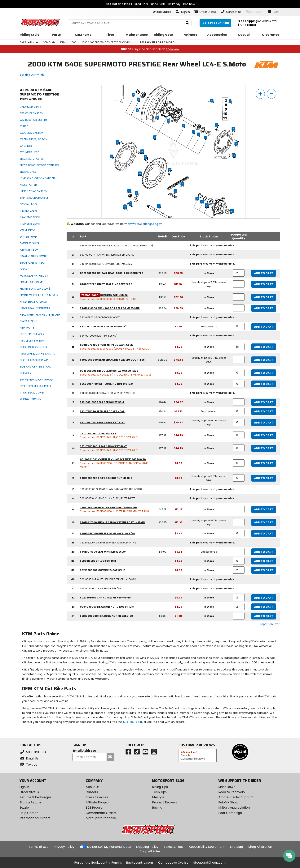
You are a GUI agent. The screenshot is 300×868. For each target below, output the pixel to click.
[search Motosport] (130, 23)
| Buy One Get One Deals (150, 49)
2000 (73, 42)
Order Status (29, 792)
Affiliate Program (99, 802)
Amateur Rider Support (236, 797)
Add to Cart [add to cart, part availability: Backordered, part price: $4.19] (264, 327)
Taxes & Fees (174, 847)
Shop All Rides (150, 851)
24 (176, 191)
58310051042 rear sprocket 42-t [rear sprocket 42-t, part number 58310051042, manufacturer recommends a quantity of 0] (102, 422)
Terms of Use (38, 847)
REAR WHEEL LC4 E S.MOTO (157, 42)
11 (137, 110)
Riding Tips (160, 787)
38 (212, 100)
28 (207, 205)
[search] (187, 23)
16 (236, 144)
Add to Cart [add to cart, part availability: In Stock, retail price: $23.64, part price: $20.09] (264, 308)
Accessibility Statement (207, 847)
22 (142, 151)
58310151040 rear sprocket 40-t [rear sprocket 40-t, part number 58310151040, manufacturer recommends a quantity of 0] (102, 411)
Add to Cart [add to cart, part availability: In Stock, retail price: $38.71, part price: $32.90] (264, 297)
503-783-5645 (133, 722)
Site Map (236, 847)
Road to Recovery (232, 792)
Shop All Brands (260, 847)
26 (197, 198)
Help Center (29, 813)
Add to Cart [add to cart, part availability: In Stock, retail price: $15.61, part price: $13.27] (264, 509)
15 (233, 129)
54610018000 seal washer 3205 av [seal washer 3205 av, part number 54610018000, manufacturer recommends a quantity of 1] (103, 552)
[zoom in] (260, 94)
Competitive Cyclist (173, 863)
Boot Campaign (230, 813)
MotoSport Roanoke (101, 818)
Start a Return (30, 802)
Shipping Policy (147, 847)
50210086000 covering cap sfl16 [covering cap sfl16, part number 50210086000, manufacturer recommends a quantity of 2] (103, 570)
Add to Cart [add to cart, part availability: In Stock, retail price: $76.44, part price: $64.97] (264, 402)
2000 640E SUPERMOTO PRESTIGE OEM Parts (108, 42)
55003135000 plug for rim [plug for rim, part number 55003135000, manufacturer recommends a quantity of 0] (98, 561)
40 (159, 206)
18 (234, 155)
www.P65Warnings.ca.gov (145, 224)
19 (112, 156)
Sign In (24, 787)
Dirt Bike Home (29, 42)
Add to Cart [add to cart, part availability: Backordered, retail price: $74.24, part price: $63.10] (264, 411)
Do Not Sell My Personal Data (109, 847)
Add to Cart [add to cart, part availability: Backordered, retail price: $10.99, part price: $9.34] (264, 552)
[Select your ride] (215, 23)
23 (182, 184)
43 (125, 207)
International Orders (35, 818)
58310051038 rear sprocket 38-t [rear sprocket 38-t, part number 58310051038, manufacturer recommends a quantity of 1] (102, 402)
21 (117, 142)
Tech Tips (159, 792)
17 (217, 125)
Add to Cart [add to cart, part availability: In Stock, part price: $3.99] (264, 373)
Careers (92, 792)
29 (202, 202)
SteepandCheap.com (209, 863)
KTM (63, 42)
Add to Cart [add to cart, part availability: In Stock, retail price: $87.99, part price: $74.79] (264, 435)
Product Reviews (165, 802)
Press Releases (97, 797)
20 (140, 173)
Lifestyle (158, 797)
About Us (93, 787)
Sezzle (24, 808)
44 (129, 191)
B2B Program (96, 808)
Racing (157, 808)
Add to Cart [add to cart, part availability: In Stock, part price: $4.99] (264, 598)
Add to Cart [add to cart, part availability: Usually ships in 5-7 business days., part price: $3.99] (264, 478)
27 (232, 211)
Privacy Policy (64, 847)
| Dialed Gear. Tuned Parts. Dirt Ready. (150, 4)
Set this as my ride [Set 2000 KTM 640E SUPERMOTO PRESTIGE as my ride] (32, 75)
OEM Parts (49, 42)
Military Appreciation (234, 808)
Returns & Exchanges (35, 797)
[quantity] (239, 273)
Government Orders (101, 813)
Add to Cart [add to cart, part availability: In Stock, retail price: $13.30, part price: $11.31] (264, 616)
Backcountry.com (139, 863)
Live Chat (254, 12)
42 (130, 204)
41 (137, 193)
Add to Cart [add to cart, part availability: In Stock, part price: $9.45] (264, 534)
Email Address (84, 751)
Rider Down (227, 787)
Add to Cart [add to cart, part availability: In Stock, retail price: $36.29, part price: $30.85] (264, 273)
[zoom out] (271, 94)
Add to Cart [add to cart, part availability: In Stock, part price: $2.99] (264, 347)
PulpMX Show (228, 802)
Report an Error (270, 624)
